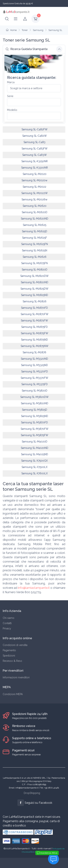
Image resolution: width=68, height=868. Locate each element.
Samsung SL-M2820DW (34, 276)
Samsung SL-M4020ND (35, 448)
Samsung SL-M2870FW (35, 314)
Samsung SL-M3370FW (34, 378)
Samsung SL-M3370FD (35, 371)
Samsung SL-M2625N (35, 250)
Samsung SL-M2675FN (34, 263)
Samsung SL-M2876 (34, 352)
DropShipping (32, 793)
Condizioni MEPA (13, 694)
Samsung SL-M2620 (35, 206)
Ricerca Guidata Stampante (27, 49)
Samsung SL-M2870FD (34, 308)
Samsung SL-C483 (34, 142)
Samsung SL (55, 30)
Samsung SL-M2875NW (35, 346)
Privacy (7, 628)
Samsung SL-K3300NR (35, 168)
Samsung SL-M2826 (35, 301)
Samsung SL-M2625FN (35, 244)
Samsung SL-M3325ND (34, 365)
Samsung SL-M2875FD (34, 327)
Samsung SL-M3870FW (35, 429)
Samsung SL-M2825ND (35, 295)
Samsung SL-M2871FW (34, 321)
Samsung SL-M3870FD (34, 422)
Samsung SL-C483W (35, 155)
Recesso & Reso (12, 661)
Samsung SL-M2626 (35, 257)
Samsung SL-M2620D (35, 212)
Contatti (7, 623)
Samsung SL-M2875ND (34, 340)
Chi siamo (9, 618)
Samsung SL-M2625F (35, 238)
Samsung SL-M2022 (34, 187)
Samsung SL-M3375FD (35, 384)
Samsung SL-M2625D (35, 231)
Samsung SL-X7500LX (35, 467)
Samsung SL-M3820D (35, 391)
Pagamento (9, 650)
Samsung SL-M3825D (35, 410)
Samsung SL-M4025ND (35, 454)
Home (11, 30)
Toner (25, 30)
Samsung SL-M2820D (35, 270)
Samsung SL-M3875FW (35, 435)
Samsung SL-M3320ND (34, 359)
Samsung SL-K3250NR (35, 161)
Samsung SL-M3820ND (35, 403)
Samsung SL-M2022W (35, 193)
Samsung (38, 30)
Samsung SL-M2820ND (35, 282)
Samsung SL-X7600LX (35, 473)
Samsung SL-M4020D (35, 442)
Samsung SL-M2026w (34, 199)
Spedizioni (9, 656)
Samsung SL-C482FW (35, 129)
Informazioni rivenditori (16, 677)
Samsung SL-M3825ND (35, 416)
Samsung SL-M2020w (34, 180)
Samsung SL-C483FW (35, 149)
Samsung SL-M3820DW (34, 397)
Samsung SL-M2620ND (35, 219)
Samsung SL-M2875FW (35, 333)
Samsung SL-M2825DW (34, 289)
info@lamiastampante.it (34, 588)
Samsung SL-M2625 (35, 225)
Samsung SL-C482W (35, 136)
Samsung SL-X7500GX (34, 461)
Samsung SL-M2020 (35, 174)
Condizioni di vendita (15, 645)
